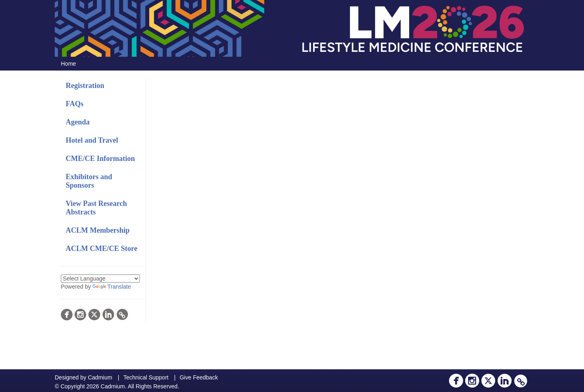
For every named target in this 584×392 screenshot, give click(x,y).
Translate (112, 287)
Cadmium (100, 377)
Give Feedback (199, 377)
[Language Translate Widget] (100, 278)
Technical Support (146, 377)
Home (68, 64)
